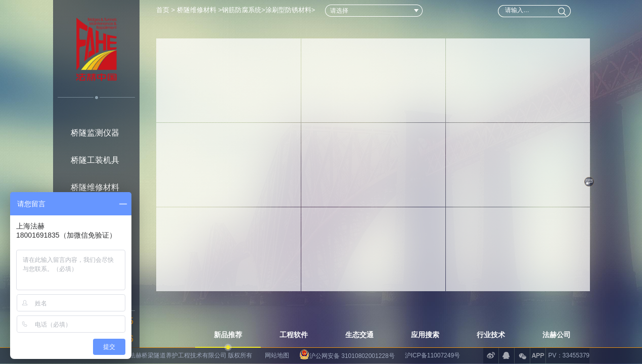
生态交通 (359, 335)
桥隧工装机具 (95, 160)
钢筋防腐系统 (242, 10)
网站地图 (277, 355)
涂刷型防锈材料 (288, 10)
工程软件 (294, 335)
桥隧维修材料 (95, 187)
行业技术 (491, 335)
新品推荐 (228, 335)
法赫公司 (557, 335)
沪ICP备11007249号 (432, 355)
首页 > (167, 10)
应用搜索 (425, 335)
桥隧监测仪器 (95, 133)
